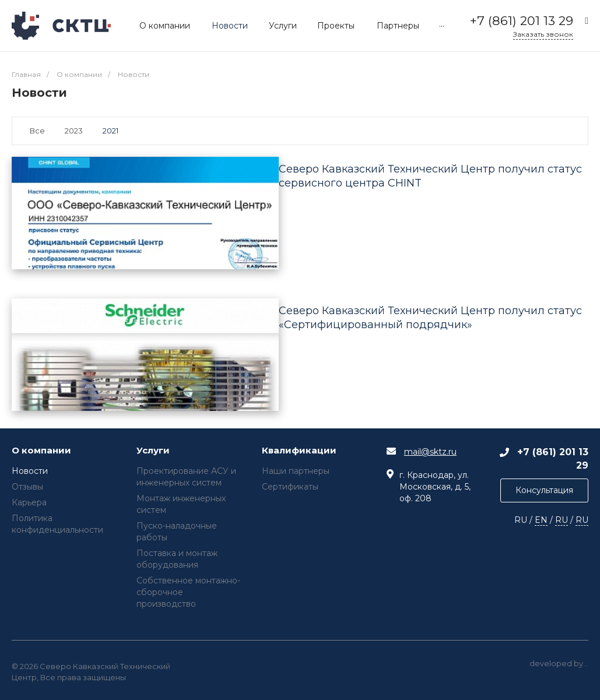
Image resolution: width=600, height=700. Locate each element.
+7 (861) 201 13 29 (522, 21)
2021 (110, 131)
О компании (41, 451)
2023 (74, 131)
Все (37, 131)
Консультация (544, 490)
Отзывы (27, 487)
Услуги (153, 451)
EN (541, 520)
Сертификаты (290, 487)
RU (562, 520)
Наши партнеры (296, 471)
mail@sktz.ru (430, 452)
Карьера (29, 502)
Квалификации (299, 451)
